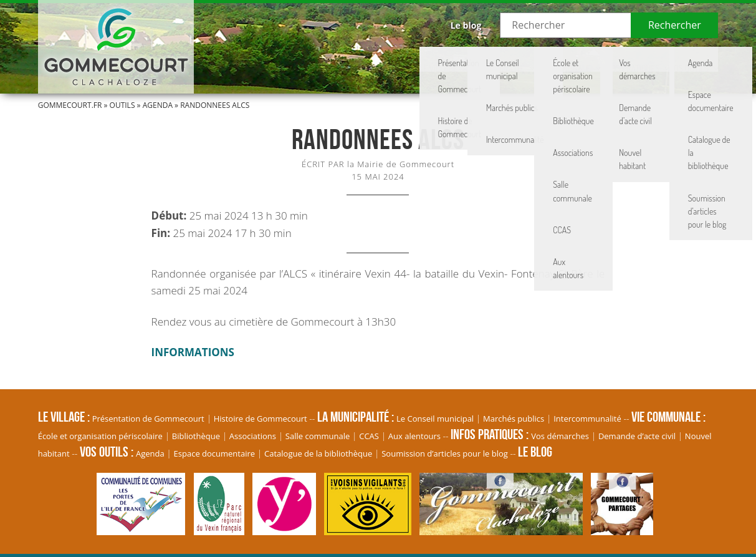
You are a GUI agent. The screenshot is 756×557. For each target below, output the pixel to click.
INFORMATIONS (193, 352)
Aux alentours (414, 436)
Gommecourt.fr (70, 105)
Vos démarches (560, 436)
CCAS (369, 436)
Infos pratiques (604, 59)
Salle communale (318, 436)
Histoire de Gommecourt (261, 419)
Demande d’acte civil (637, 436)
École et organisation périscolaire (100, 436)
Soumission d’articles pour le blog (445, 453)
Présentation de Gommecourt (148, 419)
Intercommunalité (587, 419)
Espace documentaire (215, 453)
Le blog (466, 25)
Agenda (158, 105)
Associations (253, 436)
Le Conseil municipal (435, 419)
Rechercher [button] (675, 25)
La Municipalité (436, 59)
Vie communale (519, 59)
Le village (362, 59)
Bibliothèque (196, 436)
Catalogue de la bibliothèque (318, 453)
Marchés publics (514, 419)
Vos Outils (680, 59)
